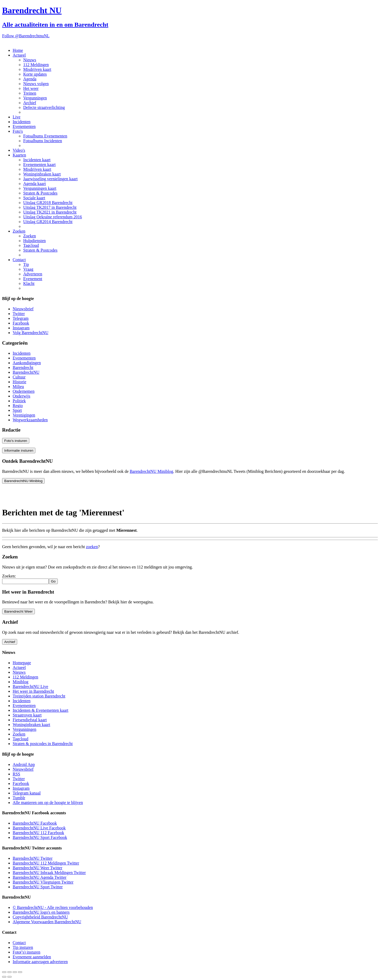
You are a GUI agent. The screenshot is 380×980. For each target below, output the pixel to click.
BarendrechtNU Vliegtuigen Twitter (43, 882)
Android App (24, 764)
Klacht (29, 283)
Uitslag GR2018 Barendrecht (48, 203)
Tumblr (19, 798)
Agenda (30, 79)
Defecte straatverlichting (44, 107)
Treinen (30, 93)
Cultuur (19, 377)
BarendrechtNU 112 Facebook (38, 833)
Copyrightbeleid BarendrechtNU (40, 917)
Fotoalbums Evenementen (45, 136)
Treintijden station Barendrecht (39, 696)
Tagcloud (31, 245)
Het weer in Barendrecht (33, 691)
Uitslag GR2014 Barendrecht (48, 222)
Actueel (19, 55)
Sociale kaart (34, 198)
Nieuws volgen (36, 84)
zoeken (92, 547)
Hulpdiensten (34, 241)
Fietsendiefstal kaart (30, 720)
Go (53, 581)
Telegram (21, 318)
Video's (19, 150)
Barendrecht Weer (18, 611)
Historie (20, 382)
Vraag (28, 269)
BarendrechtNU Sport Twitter (38, 887)
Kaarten (19, 155)
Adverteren (33, 274)
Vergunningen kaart (40, 188)
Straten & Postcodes (40, 193)
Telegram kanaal (27, 793)
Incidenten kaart (37, 160)
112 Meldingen (36, 65)
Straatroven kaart (27, 715)
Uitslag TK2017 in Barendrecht (50, 207)
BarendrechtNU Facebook (35, 823)
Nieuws (30, 60)
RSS (16, 774)
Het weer (31, 88)
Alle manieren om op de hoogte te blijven (48, 803)
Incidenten (22, 122)
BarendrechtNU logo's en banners (41, 912)
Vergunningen (35, 98)
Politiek (19, 401)
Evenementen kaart (39, 165)
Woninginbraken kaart (42, 174)
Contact (19, 260)
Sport (17, 410)
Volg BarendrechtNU (30, 333)
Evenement (33, 279)
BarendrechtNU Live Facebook (39, 828)
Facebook (21, 323)
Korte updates (35, 74)
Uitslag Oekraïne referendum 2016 (53, 217)
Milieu (18, 387)
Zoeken (19, 231)
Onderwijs (22, 396)
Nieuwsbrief (23, 309)
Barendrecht (23, 367)
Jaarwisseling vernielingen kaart (50, 179)
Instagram (21, 328)
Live (16, 117)
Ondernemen (24, 391)
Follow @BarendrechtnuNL (26, 36)
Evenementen (24, 126)
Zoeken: (9, 576)
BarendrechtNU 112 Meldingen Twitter (46, 863)
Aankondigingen (27, 363)
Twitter (19, 314)
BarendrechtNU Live (30, 687)
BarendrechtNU (26, 372)
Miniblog (21, 682)
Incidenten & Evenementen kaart (41, 710)
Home (18, 50)
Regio (18, 406)
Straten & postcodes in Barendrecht (43, 744)
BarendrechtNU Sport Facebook (40, 837)
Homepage (22, 663)
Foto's (18, 131)
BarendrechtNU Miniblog (151, 471)
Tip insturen (23, 947)
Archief (30, 103)
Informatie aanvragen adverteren (40, 962)
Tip (26, 264)
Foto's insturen (16, 441)
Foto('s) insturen (27, 952)
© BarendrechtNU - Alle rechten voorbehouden (53, 907)
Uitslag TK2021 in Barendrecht (50, 212)
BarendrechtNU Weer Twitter (37, 868)
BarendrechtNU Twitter (33, 858)
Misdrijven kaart (37, 69)
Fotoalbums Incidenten (43, 141)
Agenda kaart (35, 184)
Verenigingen (24, 415)
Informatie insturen (19, 450)
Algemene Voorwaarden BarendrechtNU (47, 922)
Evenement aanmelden (32, 957)
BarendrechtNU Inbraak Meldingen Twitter (49, 873)
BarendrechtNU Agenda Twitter (40, 877)
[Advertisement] (44, 494)
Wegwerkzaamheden (30, 420)
